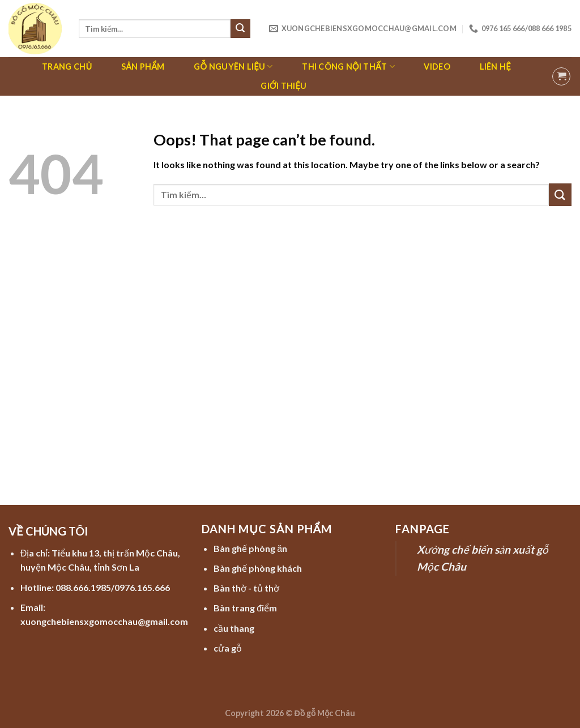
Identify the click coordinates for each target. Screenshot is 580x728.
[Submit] (240, 29)
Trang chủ (67, 67)
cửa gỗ (228, 648)
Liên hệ (495, 67)
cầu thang (234, 628)
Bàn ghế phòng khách (258, 568)
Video (437, 67)
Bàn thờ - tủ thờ (246, 588)
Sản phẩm (143, 67)
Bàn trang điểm (245, 608)
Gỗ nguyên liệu (233, 67)
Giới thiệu (283, 86)
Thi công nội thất (348, 67)
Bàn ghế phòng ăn (250, 548)
